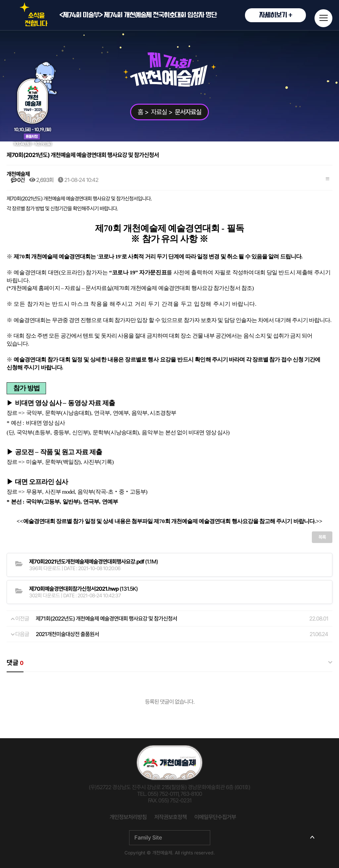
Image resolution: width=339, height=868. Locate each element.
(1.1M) (94, 562)
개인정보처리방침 (128, 817)
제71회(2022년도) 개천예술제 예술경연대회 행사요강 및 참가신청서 (106, 619)
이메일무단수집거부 (215, 817)
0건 (18, 180)
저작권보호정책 (170, 817)
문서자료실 (188, 112)
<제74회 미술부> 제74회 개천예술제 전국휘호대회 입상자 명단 (183, 15)
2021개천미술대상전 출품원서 (67, 634)
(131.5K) (83, 589)
